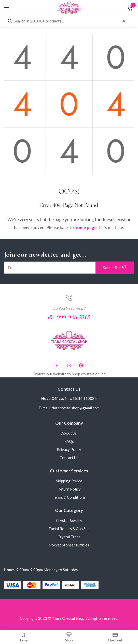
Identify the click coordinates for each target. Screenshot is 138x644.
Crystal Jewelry (69, 520)
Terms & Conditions (69, 497)
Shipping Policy (69, 481)
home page (86, 227)
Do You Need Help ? (69, 308)
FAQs (69, 441)
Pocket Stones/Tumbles (69, 545)
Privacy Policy (69, 449)
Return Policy (69, 489)
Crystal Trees (69, 537)
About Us (69, 433)
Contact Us (69, 458)
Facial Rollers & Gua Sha (69, 529)
